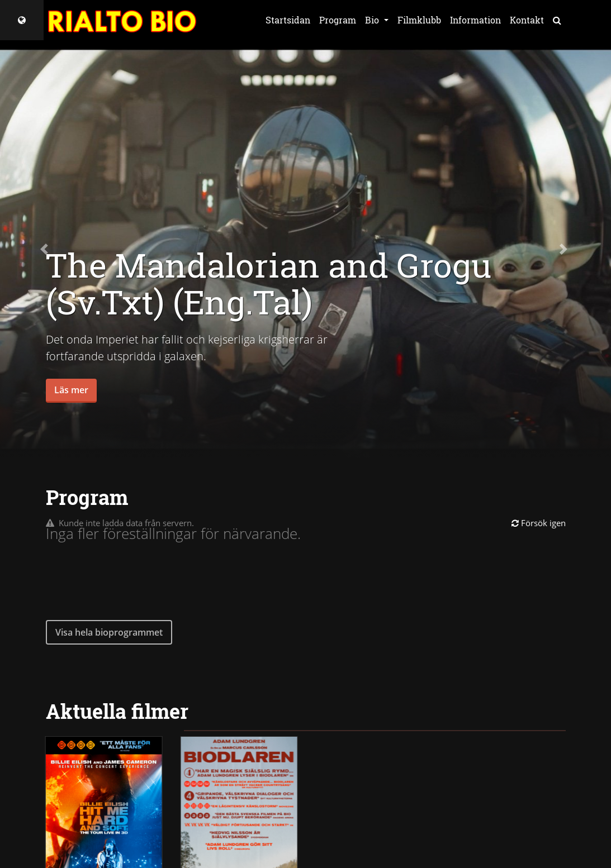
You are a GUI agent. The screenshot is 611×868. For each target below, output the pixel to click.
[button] (46, 249)
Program (338, 20)
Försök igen (539, 523)
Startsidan (288, 20)
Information (475, 20)
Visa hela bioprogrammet (109, 632)
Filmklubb (419, 20)
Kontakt (527, 20)
